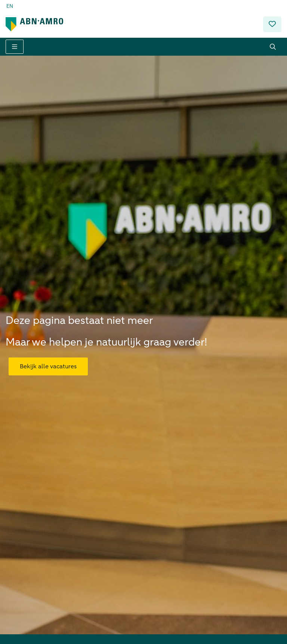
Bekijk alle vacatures (48, 360)
